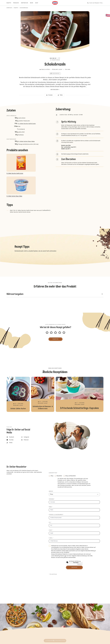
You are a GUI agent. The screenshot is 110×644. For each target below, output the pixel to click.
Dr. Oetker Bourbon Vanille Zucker (27, 124)
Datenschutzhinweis (78, 554)
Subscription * (53, 473)
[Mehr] (33, 3)
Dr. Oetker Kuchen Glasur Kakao (26, 142)
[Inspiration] (26, 3)
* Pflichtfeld (53, 574)
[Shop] (38, 3)
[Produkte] (17, 3)
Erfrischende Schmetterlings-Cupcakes (80, 394)
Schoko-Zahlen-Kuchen (18, 394)
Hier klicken (76, 563)
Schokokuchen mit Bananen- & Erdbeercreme (43, 394)
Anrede (51, 491)
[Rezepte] (10, 3)
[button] (55, 56)
